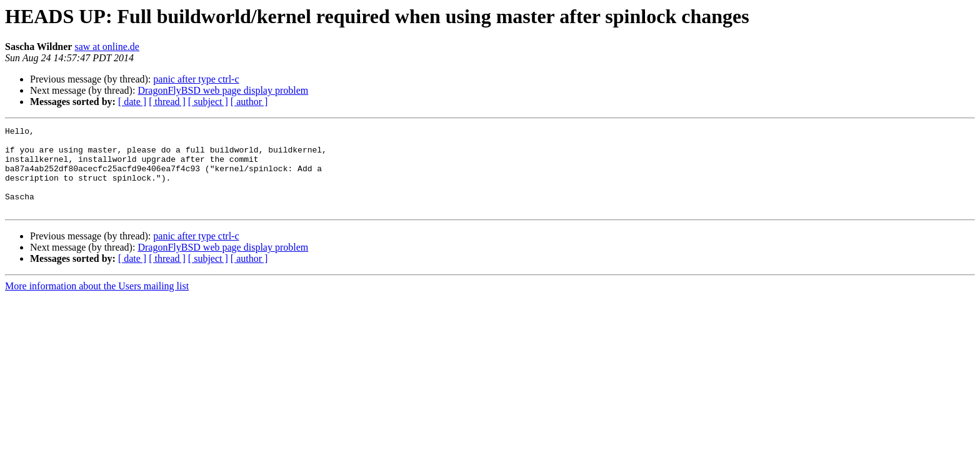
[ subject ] (208, 102)
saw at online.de (107, 47)
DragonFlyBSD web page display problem (223, 90)
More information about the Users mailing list (97, 303)
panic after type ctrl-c (196, 79)
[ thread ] (167, 102)
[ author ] (249, 102)
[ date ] (132, 102)
